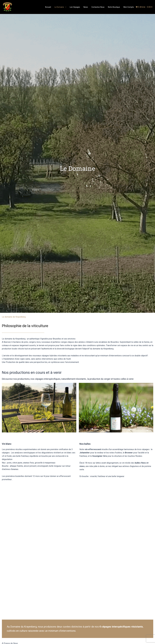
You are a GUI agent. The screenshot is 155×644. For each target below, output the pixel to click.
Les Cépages (75, 7)
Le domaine (60, 7)
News (86, 7)
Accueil (48, 7)
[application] (65, 7)
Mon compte (129, 7)
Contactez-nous (98, 7)
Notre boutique (114, 7)
